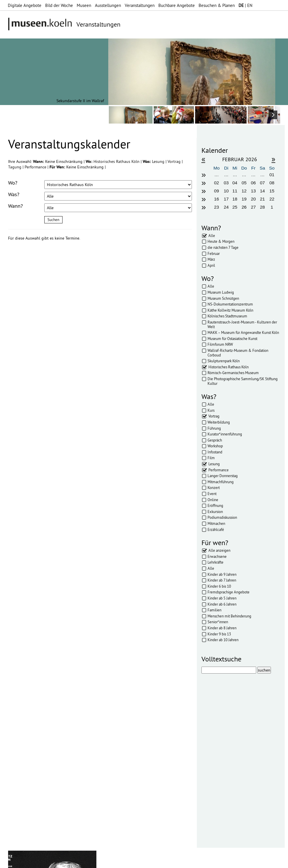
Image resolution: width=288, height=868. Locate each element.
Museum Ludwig (221, 292)
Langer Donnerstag (223, 476)
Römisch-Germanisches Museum (233, 373)
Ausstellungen (108, 5)
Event (212, 494)
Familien (214, 610)
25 (235, 207)
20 (253, 199)
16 (217, 199)
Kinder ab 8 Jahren (222, 628)
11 (235, 191)
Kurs (211, 410)
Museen (84, 5)
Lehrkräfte (215, 562)
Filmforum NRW (220, 344)
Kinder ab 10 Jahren (223, 640)
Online (213, 500)
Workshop (215, 446)
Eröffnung (215, 505)
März (211, 259)
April (211, 265)
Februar (214, 253)
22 (272, 199)
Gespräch (215, 440)
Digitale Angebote (25, 5)
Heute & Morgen (221, 241)
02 (217, 183)
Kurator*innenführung (225, 434)
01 (272, 175)
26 (244, 207)
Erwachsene (217, 556)
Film (211, 458)
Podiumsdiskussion (222, 517)
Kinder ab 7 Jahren (222, 580)
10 (226, 191)
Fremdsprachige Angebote (229, 592)
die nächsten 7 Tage (223, 247)
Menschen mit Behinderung (229, 616)
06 (253, 183)
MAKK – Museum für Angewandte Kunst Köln (243, 332)
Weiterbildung (219, 422)
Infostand (215, 452)
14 (262, 191)
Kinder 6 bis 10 (219, 586)
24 (226, 207)
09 (217, 191)
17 (226, 199)
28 (262, 207)
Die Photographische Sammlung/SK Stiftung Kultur (243, 381)
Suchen (53, 220)
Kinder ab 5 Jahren (222, 598)
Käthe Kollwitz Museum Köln (230, 310)
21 (262, 199)
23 (217, 207)
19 (244, 199)
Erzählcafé (216, 529)
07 (262, 183)
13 (253, 191)
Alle (212, 236)
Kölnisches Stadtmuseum (227, 316)
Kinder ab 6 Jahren (222, 604)
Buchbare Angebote (177, 5)
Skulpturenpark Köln (224, 361)
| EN (245, 5)
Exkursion (215, 512)
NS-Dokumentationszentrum (230, 304)
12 (244, 191)
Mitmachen (216, 523)
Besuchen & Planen (217, 5)
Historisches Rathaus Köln (117, 161)
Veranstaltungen (140, 5)
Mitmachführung (221, 482)
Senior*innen (218, 622)
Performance (36, 167)
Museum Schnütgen (223, 298)
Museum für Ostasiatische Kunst (232, 339)
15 (272, 191)
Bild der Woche (59, 5)
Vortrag (175, 161)
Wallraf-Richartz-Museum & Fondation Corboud (238, 353)
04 (235, 183)
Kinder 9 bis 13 (219, 634)
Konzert (214, 488)
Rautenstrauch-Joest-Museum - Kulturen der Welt (242, 324)
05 (244, 183)
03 (226, 183)
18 (235, 199)
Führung (214, 428)
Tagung (15, 167)
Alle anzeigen (219, 550)
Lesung (159, 161)
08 (272, 183)
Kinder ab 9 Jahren (222, 574)
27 (253, 207)
